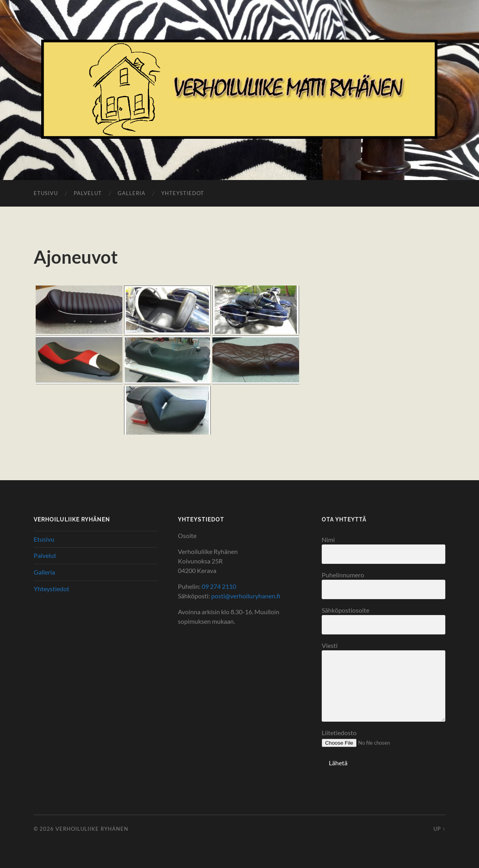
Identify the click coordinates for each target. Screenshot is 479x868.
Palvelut (88, 193)
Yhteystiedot (183, 193)
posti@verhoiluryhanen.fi (246, 596)
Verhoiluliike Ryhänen (92, 829)
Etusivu (46, 193)
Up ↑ (439, 829)
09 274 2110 (219, 586)
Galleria (132, 193)
